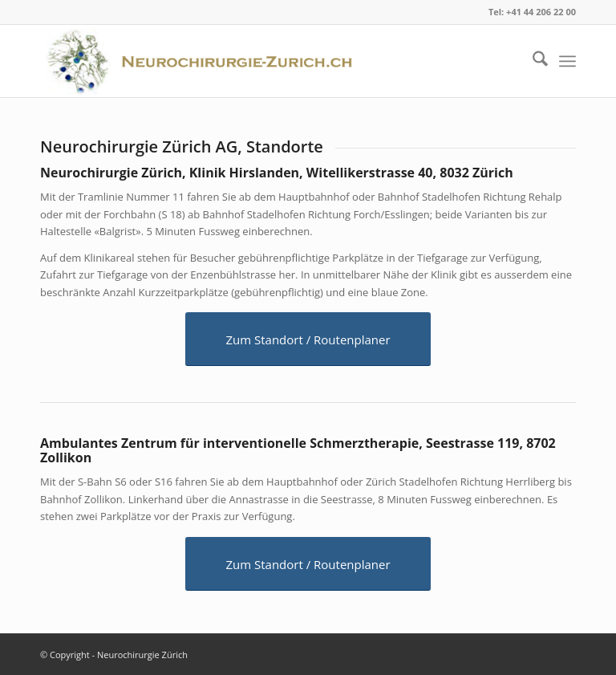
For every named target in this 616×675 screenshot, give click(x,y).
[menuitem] (532, 61)
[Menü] (567, 61)
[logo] (204, 61)
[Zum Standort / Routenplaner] (308, 339)
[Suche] (532, 61)
